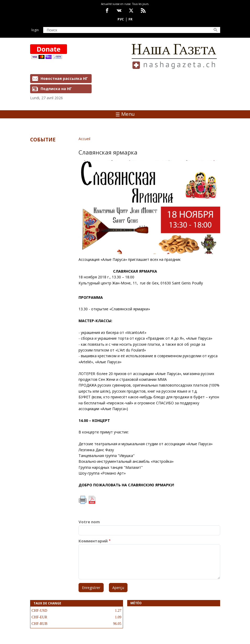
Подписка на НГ (56, 89)
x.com (131, 10)
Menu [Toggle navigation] (125, 114)
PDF (92, 500)
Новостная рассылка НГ (64, 78)
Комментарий (93, 541)
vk (119, 10)
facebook (107, 10)
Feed (143, 10)
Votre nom (89, 522)
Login (35, 30)
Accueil (84, 139)
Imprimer (83, 500)
